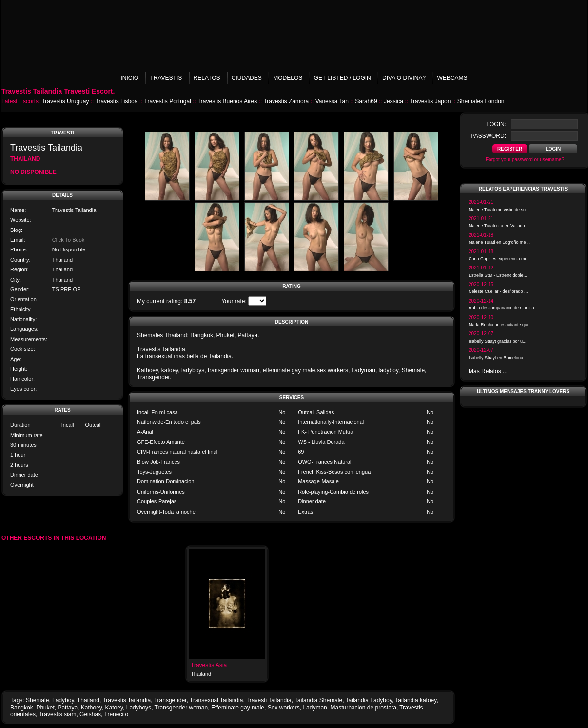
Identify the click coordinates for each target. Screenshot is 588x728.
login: (496, 124)
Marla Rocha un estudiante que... (501, 325)
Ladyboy (63, 700)
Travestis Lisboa (117, 101)
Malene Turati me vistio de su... (499, 210)
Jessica (393, 101)
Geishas (90, 714)
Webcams (452, 78)
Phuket (45, 708)
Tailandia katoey (416, 700)
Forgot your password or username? (525, 160)
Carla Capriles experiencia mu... (500, 259)
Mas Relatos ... (488, 371)
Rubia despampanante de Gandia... (503, 308)
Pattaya (68, 708)
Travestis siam (57, 714)
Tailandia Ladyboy (369, 700)
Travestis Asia (209, 665)
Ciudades (247, 78)
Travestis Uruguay (65, 101)
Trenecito (117, 714)
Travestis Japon (430, 101)
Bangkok (22, 708)
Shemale (37, 700)
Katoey (114, 708)
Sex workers (284, 708)
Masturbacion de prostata (363, 708)
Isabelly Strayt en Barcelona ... (498, 358)
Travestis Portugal (168, 101)
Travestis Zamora (286, 101)
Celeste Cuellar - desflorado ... (498, 291)
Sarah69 (366, 101)
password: (489, 136)
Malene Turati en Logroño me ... (500, 242)
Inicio (129, 78)
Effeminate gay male (238, 708)
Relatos (207, 78)
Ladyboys (139, 708)
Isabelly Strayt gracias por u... (498, 341)
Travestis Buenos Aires (227, 101)
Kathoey (91, 708)
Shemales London (481, 101)
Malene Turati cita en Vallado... (499, 226)
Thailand (88, 700)
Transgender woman (181, 708)
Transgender (170, 700)
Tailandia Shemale (318, 700)
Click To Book (68, 240)
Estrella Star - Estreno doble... (498, 275)
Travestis (166, 78)
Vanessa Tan (332, 101)
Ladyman (315, 708)
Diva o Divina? (404, 78)
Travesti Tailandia (269, 700)
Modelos (288, 78)
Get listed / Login (343, 78)
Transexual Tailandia (216, 700)
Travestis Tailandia (127, 700)
